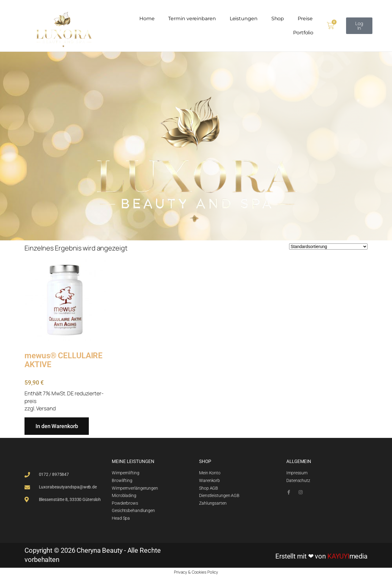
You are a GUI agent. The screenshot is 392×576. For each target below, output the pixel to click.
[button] (359, 26)
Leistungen (244, 19)
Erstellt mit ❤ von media (321, 556)
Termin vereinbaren (192, 19)
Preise (305, 19)
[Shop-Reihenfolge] (328, 246)
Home (147, 19)
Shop (278, 19)
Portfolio (303, 33)
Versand (46, 408)
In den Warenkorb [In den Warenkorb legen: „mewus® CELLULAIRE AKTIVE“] (57, 426)
